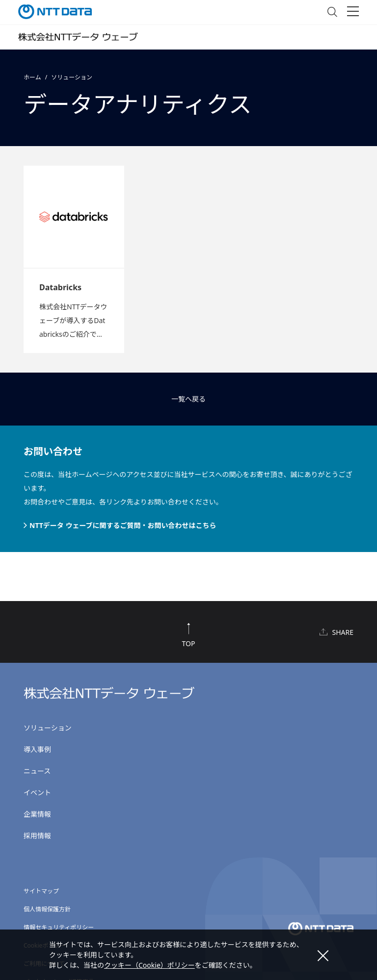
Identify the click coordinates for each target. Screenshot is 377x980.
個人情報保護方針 (47, 909)
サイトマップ (41, 891)
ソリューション (72, 77)
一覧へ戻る (188, 399)
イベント (37, 792)
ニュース (37, 771)
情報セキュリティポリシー (59, 927)
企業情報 (37, 814)
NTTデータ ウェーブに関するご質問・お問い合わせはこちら (123, 525)
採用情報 (37, 836)
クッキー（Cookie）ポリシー (149, 965)
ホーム (32, 77)
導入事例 (37, 749)
